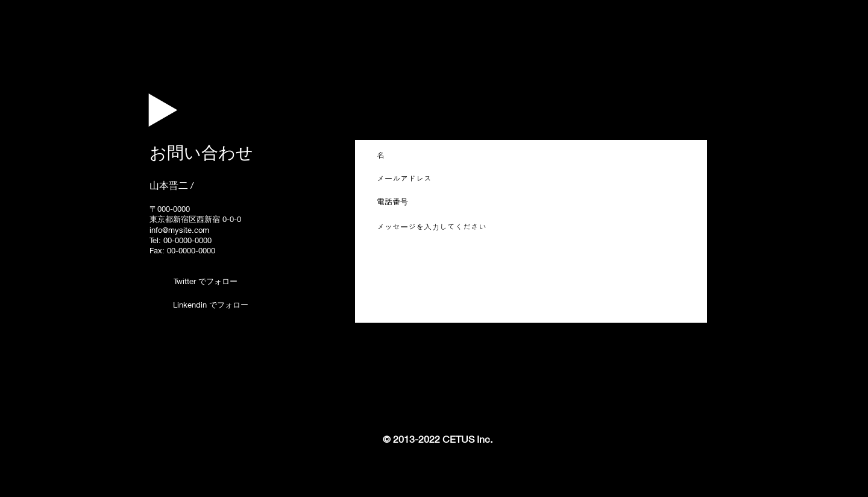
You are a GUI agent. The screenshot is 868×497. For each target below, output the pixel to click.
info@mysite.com (179, 230)
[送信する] (672, 304)
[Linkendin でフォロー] (211, 305)
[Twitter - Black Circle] (156, 282)
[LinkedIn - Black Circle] (156, 304)
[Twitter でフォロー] (206, 281)
